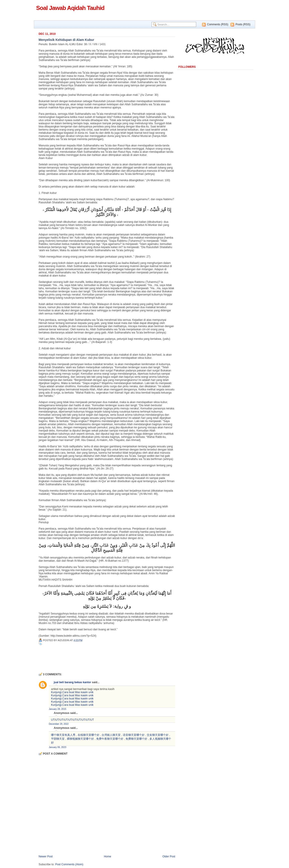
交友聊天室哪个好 (158, 735)
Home (107, 856)
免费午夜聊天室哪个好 (110, 739)
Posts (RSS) (243, 24)
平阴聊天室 (58, 739)
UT (53, 720)
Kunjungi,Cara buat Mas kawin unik (72, 692)
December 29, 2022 (59, 724)
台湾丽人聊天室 (111, 735)
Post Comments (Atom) (69, 864)
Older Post (169, 856)
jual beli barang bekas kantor (72, 682)
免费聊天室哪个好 (136, 739)
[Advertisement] (91, 659)
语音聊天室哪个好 (134, 735)
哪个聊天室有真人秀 (63, 735)
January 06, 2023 (57, 747)
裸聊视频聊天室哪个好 (80, 739)
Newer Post (46, 856)
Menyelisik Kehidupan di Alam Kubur (66, 40)
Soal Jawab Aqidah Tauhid (70, 8)
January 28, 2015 (57, 709)
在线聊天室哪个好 (89, 735)
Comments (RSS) (218, 24)
